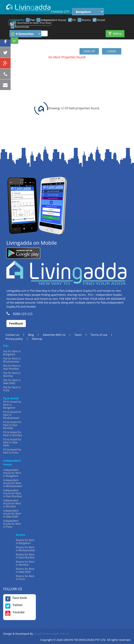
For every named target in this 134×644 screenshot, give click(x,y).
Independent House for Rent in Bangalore (12, 473)
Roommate (22, 27)
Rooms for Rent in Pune (25, 578)
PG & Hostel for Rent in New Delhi (12, 442)
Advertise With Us (54, 335)
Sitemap (37, 339)
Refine (115, 34)
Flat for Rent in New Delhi (12, 382)
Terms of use (99, 335)
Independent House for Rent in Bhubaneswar (13, 483)
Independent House (53, 20)
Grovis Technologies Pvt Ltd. (52, 634)
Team (78, 335)
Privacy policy (14, 339)
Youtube (15, 612)
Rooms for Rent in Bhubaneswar (26, 549)
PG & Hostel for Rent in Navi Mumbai (12, 425)
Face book (16, 598)
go (14, 41)
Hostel (101, 20)
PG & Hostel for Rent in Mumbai (13, 434)
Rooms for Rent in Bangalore (25, 542)
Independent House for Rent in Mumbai (12, 503)
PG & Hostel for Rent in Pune (12, 451)
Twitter (14, 605)
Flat (32, 20)
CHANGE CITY (60, 12)
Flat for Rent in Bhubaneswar (12, 360)
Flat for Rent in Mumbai (12, 374)
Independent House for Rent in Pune (12, 524)
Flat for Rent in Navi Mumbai (12, 367)
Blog (31, 335)
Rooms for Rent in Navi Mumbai (25, 556)
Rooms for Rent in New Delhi (25, 570)
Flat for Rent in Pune (12, 389)
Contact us (12, 335)
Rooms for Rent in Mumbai (25, 563)
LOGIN (112, 51)
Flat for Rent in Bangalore (12, 353)
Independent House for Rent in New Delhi (12, 514)
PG (74, 20)
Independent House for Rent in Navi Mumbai (13, 493)
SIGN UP (89, 51)
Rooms (86, 20)
